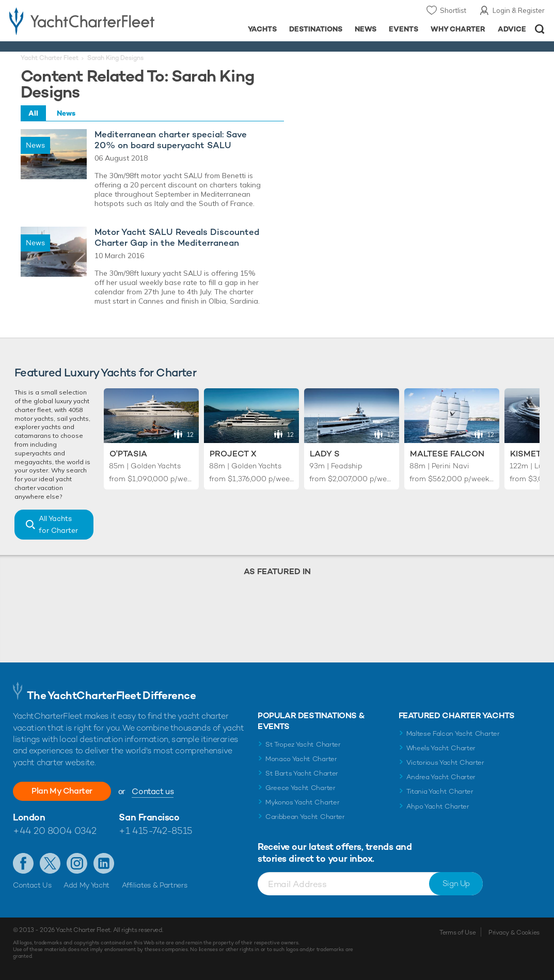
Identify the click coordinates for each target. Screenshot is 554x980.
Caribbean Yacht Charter (305, 817)
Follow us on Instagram (77, 863)
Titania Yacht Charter (440, 791)
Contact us (153, 791)
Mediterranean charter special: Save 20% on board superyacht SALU (171, 140)
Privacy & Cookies (514, 932)
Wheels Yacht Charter (441, 748)
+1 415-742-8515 (155, 831)
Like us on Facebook (23, 863)
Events (403, 29)
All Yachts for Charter (58, 524)
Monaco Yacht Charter (301, 759)
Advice (512, 29)
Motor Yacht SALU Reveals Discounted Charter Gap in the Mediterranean (177, 238)
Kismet (526, 454)
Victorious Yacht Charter (445, 762)
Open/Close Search (540, 29)
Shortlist (453, 10)
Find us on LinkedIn (104, 863)
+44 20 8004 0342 (55, 831)
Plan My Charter (62, 791)
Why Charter (458, 29)
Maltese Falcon (447, 454)
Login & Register (519, 10)
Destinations (316, 29)
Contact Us (32, 885)
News (366, 29)
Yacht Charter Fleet (50, 58)
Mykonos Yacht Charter (302, 802)
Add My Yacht (86, 885)
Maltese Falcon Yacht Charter (453, 733)
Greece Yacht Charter (300, 788)
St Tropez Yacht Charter (303, 744)
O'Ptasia (128, 454)
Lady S (325, 454)
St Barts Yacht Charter (302, 773)
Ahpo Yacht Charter (438, 806)
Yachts (263, 29)
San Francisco (149, 817)
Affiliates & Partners (155, 885)
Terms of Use (457, 932)
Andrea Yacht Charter (441, 777)
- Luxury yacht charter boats (87, 21)
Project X (233, 454)
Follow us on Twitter (50, 863)
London (29, 817)
